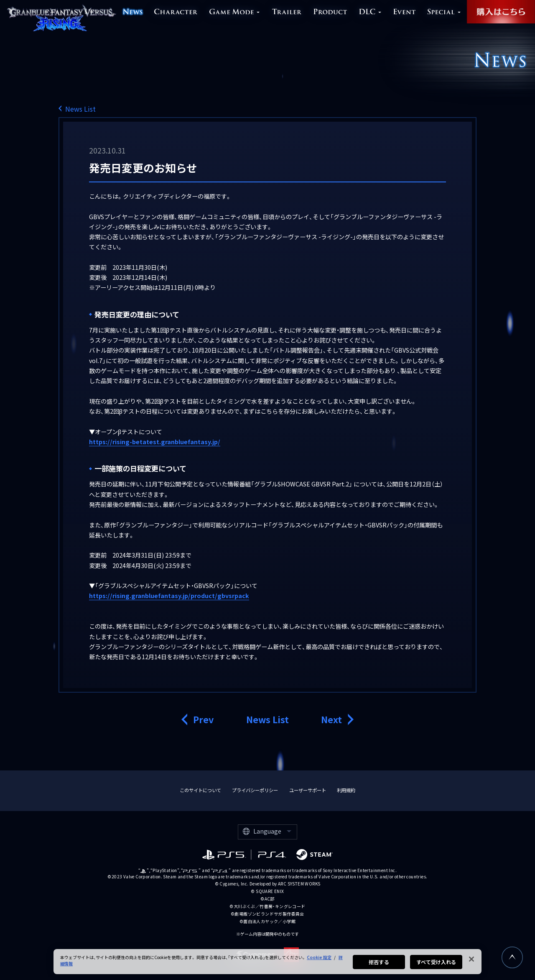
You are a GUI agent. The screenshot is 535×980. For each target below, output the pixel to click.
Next (331, 720)
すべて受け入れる (436, 965)
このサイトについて (200, 790)
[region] (267, 965)
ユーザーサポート (308, 790)
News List (80, 109)
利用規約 (346, 790)
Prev (203, 720)
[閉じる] (471, 962)
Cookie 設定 (319, 961)
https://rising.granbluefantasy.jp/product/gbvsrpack (169, 595)
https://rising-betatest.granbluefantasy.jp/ (155, 441)
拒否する (379, 965)
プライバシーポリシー (255, 790)
